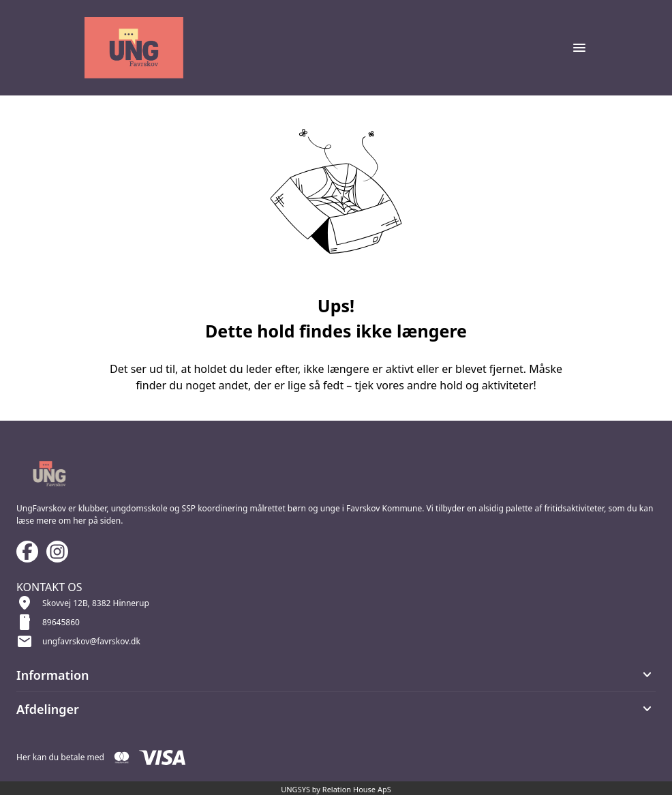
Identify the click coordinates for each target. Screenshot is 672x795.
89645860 (61, 622)
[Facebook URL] (27, 552)
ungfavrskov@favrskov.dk (91, 641)
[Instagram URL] (57, 552)
